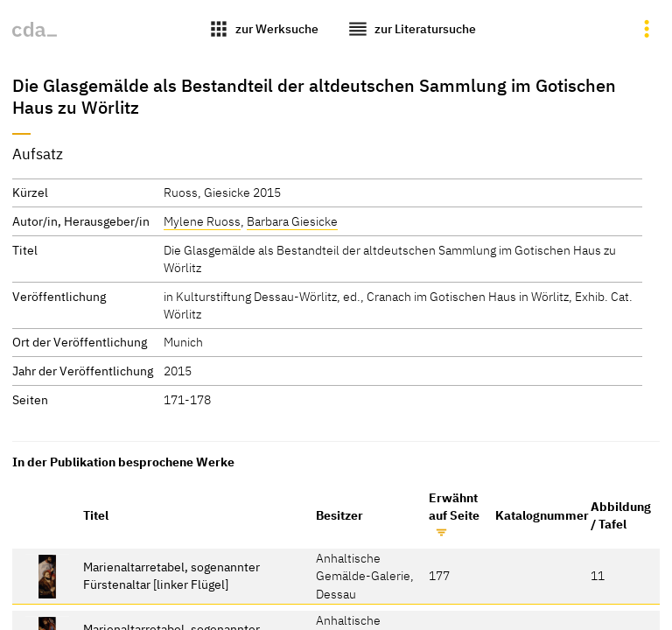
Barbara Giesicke (292, 221)
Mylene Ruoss (202, 221)
